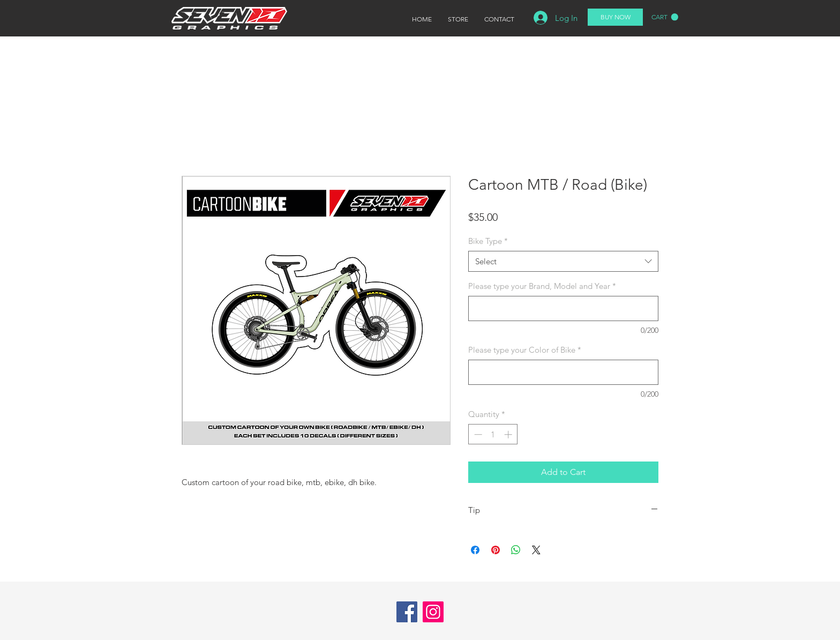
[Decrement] (477, 434)
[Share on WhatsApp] (516, 550)
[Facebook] (407, 612)
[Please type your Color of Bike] (563, 372)
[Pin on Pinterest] (496, 550)
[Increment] (509, 434)
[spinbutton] (493, 434)
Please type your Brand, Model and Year (542, 286)
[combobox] (563, 261)
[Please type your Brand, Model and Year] (563, 308)
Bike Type (488, 241)
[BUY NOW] (615, 17)
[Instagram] (433, 612)
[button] (665, 17)
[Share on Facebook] (475, 550)
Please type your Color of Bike (525, 350)
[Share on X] (536, 550)
